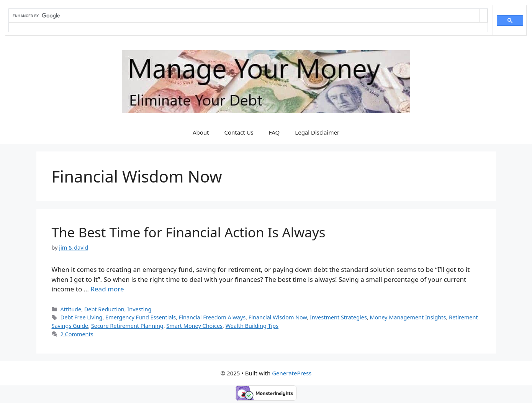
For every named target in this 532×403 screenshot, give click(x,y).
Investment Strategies (338, 317)
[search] (244, 16)
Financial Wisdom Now (278, 317)
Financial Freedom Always (212, 317)
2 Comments (77, 334)
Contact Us (239, 132)
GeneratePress (292, 373)
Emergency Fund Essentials (141, 317)
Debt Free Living (82, 317)
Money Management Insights (408, 317)
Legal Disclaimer (317, 132)
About (201, 132)
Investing (139, 309)
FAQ (274, 132)
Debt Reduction (104, 309)
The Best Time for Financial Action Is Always (189, 232)
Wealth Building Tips (252, 326)
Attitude (71, 309)
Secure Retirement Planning (127, 326)
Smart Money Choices (194, 326)
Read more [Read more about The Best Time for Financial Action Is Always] (107, 289)
